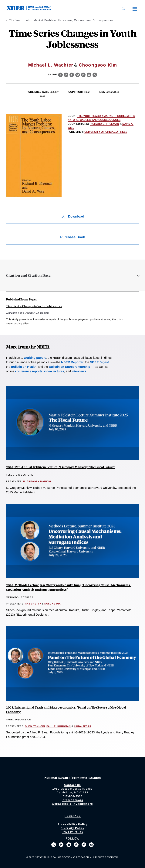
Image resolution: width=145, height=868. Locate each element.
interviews (79, 371)
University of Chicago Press (106, 132)
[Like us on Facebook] (84, 845)
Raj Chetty (33, 604)
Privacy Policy (72, 832)
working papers (35, 358)
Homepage (73, 816)
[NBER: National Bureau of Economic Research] (32, 9)
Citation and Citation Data (28, 275)
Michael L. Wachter (51, 65)
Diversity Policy (72, 828)
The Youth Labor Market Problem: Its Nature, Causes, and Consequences (61, 20)
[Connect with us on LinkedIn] (61, 845)
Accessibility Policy (73, 824)
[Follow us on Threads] (76, 845)
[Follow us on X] (54, 845)
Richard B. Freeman (104, 124)
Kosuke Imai (53, 604)
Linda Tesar (83, 726)
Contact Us (73, 785)
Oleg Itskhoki (35, 726)
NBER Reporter (72, 362)
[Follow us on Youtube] (91, 845)
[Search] (123, 9)
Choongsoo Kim (98, 65)
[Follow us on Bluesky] (69, 845)
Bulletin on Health (24, 367)
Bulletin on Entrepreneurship (69, 367)
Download (73, 216)
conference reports (29, 371)
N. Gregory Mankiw (37, 481)
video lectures (54, 371)
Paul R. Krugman (59, 726)
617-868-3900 (73, 796)
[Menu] (135, 9)
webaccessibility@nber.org (72, 804)
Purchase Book (73, 237)
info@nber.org (72, 800)
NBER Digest (99, 362)
